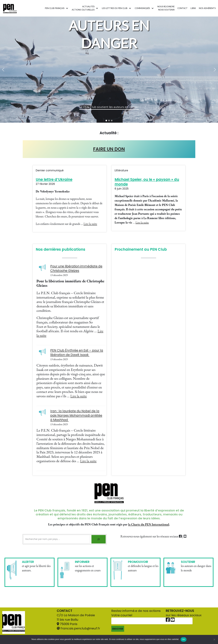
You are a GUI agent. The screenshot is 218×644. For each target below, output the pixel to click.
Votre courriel (152, 622)
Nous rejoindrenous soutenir (166, 8)
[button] (3, 70)
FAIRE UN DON (109, 149)
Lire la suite (90, 224)
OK (184, 639)
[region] (109, 70)
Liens (193, 8)
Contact (182, 8)
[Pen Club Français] (10, 8)
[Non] (214, 639)
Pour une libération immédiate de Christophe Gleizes (76, 268)
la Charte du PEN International (149, 524)
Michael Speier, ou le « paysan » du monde (147, 182)
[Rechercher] (99, 539)
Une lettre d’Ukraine (54, 179)
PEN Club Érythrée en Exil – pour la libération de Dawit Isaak (77, 353)
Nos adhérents (207, 8)
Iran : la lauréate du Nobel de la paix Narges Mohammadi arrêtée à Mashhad (76, 415)
